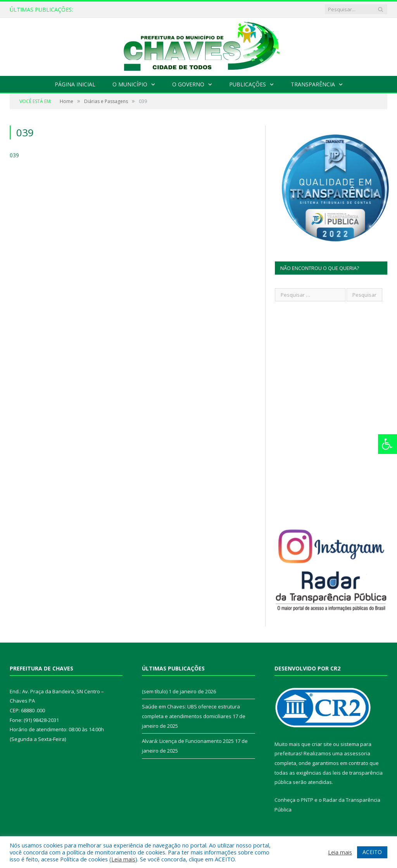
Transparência (313, 84)
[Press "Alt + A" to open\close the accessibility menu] (388, 444)
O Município (130, 84)
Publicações (248, 84)
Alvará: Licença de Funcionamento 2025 (188, 741)
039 (14, 155)
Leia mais (123, 859)
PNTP (307, 800)
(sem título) (155, 691)
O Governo (188, 84)
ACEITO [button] (372, 852)
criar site (322, 744)
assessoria (357, 753)
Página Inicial (75, 84)
